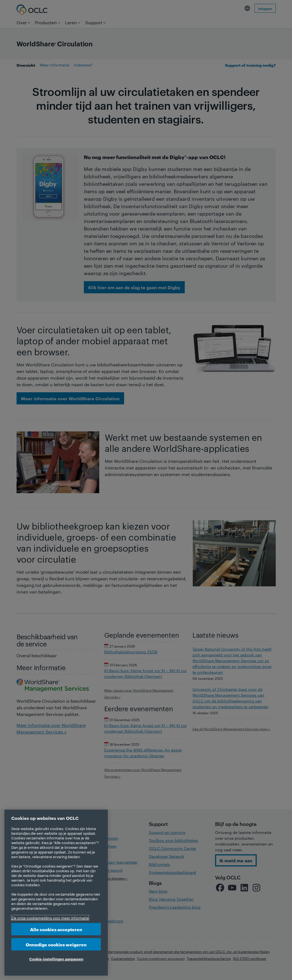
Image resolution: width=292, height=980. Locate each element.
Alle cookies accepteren (56, 929)
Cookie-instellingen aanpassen (56, 959)
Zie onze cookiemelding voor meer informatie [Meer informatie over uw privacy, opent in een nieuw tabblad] (50, 918)
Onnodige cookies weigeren (56, 944)
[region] (56, 893)
